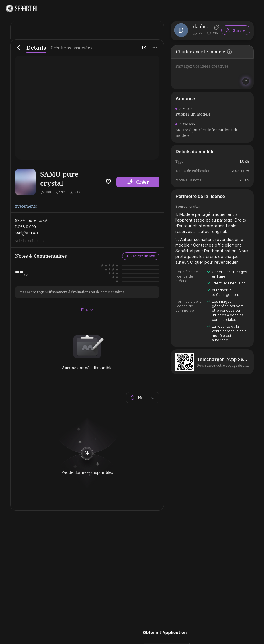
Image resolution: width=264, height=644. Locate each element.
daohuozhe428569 (203, 26)
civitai (195, 206)
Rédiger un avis (141, 256)
